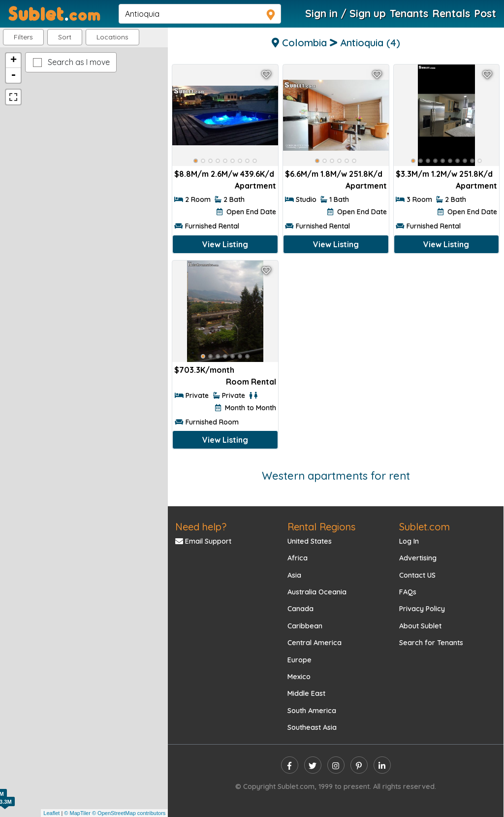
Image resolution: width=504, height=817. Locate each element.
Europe (299, 660)
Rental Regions (321, 527)
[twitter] (313, 765)
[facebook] (290, 765)
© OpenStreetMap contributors (129, 813)
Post (485, 13)
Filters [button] (23, 37)
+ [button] (14, 61)
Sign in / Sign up (346, 13)
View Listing (225, 244)
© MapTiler (77, 813)
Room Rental (251, 382)
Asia (294, 575)
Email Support (203, 541)
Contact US (417, 575)
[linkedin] (382, 765)
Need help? (201, 527)
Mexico (299, 677)
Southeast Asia (312, 727)
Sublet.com (425, 527)
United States (310, 541)
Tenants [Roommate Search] (409, 13)
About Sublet (420, 626)
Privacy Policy (422, 609)
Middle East (306, 693)
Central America (315, 643)
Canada (300, 609)
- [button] (13, 75)
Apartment (255, 186)
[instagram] (336, 765)
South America (312, 711)
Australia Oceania (317, 592)
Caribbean (305, 626)
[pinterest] (359, 765)
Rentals (451, 13)
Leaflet (51, 813)
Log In (409, 541)
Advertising (418, 558)
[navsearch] (200, 14)
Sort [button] (65, 37)
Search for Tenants (431, 643)
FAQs (408, 592)
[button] (112, 37)
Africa (298, 558)
